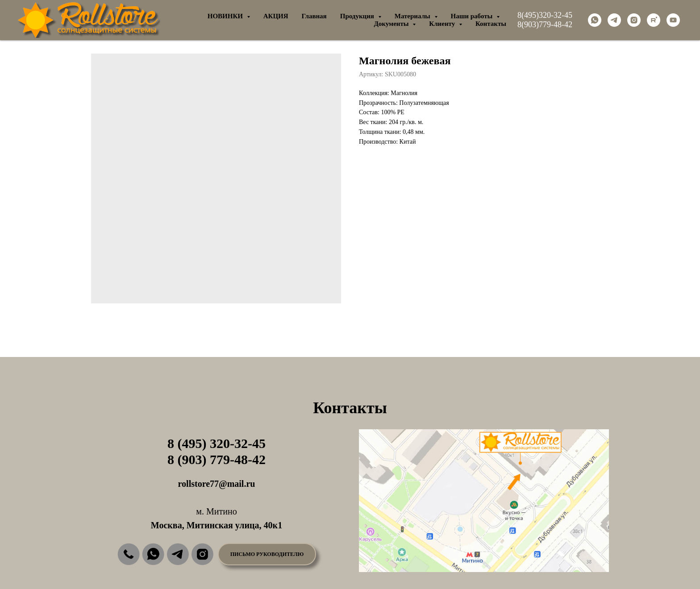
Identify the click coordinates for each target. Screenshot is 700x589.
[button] (267, 554)
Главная (314, 16)
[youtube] (673, 20)
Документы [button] (392, 24)
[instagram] (634, 20)
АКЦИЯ (276, 16)
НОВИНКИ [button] (226, 16)
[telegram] (614, 20)
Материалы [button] (413, 16)
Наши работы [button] (473, 16)
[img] (129, 554)
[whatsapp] (595, 20)
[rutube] (654, 20)
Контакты (491, 24)
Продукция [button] (358, 16)
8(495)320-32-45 (545, 15)
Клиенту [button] (443, 24)
